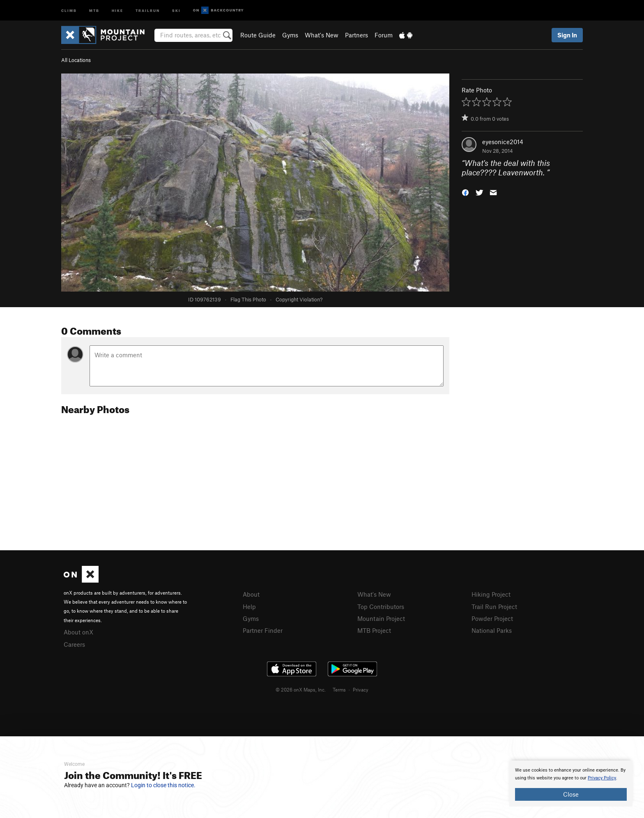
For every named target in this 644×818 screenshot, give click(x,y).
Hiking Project (491, 594)
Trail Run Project (494, 607)
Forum (384, 35)
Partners (356, 35)
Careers (74, 644)
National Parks (492, 630)
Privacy (361, 689)
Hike (117, 10)
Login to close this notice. (163, 785)
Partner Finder (263, 630)
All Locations (76, 60)
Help (249, 607)
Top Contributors (381, 607)
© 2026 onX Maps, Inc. (301, 689)
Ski (176, 10)
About (251, 594)
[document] (571, 784)
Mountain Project (381, 618)
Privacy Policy (602, 778)
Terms (339, 689)
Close (571, 794)
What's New (322, 35)
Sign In (567, 35)
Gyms (290, 35)
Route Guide (258, 35)
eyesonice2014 (503, 142)
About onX (78, 632)
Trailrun (148, 10)
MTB (94, 10)
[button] (465, 192)
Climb (69, 10)
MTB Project (374, 630)
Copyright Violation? (299, 299)
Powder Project (492, 618)
